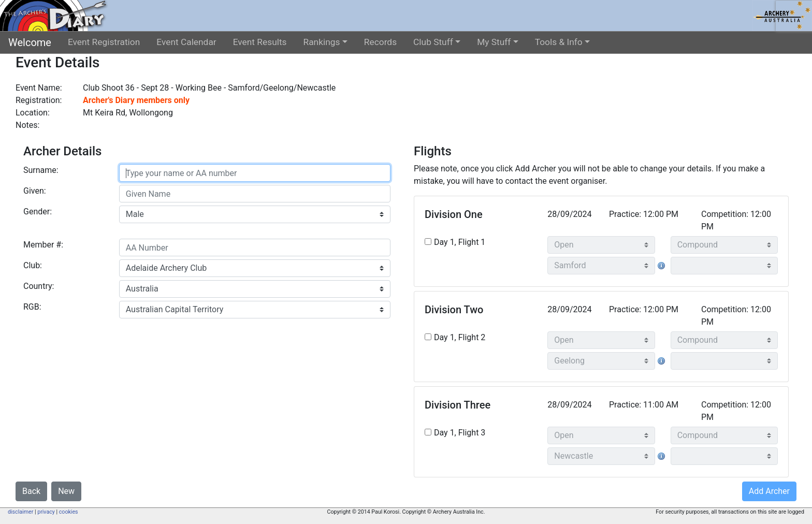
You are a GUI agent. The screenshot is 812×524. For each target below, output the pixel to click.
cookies (69, 512)
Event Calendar (186, 42)
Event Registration (104, 42)
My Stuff (494, 42)
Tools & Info (559, 42)
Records (380, 42)
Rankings (322, 42)
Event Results (260, 42)
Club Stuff (433, 42)
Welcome (30, 42)
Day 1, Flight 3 (460, 433)
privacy (46, 512)
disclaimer (20, 512)
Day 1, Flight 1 (460, 242)
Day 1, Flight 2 (460, 337)
